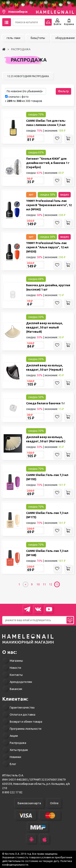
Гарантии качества (22, 708)
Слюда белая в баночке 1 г (45, 403)
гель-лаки (13, 38)
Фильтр (63, 91)
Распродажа (18, 743)
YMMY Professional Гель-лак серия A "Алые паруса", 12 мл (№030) (47, 247)
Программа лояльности (26, 729)
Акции (14, 736)
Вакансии (16, 689)
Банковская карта (29, 803)
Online (54, 803)
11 (44, 584)
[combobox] (26, 91)
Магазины (16, 661)
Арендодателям (21, 682)
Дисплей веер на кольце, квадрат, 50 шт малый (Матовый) (44, 327)
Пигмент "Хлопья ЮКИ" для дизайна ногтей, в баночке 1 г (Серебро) (48, 163)
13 (57, 584)
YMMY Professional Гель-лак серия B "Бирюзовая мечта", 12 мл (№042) (49, 205)
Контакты (16, 675)
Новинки (15, 757)
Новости (15, 668)
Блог (13, 764)
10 (38, 584)
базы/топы (38, 38)
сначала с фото (17, 97)
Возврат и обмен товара (26, 722)
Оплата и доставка (22, 715)
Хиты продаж (19, 750)
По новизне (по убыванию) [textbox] (24, 91)
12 (51, 584)
